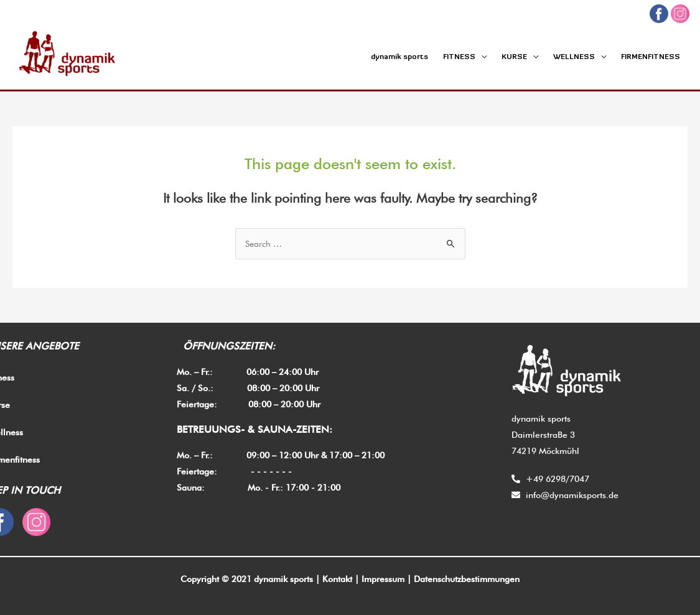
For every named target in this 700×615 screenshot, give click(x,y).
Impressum (383, 579)
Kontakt (337, 579)
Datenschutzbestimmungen (467, 579)
